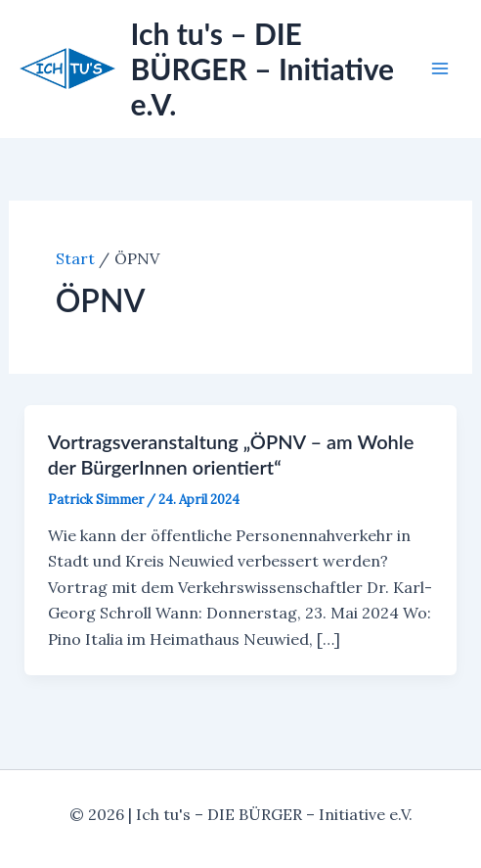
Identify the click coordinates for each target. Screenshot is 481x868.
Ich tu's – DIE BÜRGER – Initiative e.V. (263, 69)
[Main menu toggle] (440, 69)
